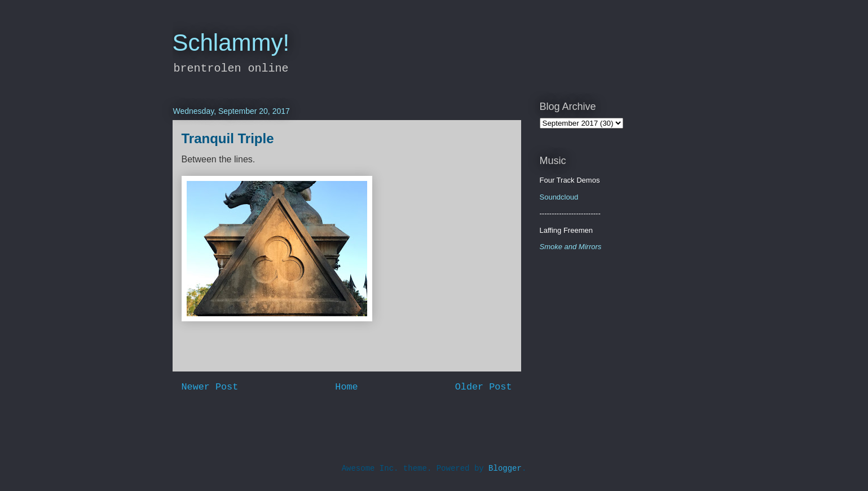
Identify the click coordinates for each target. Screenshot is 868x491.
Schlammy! (231, 43)
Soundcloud (559, 197)
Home (346, 387)
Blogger (505, 468)
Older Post (484, 387)
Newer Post (210, 387)
